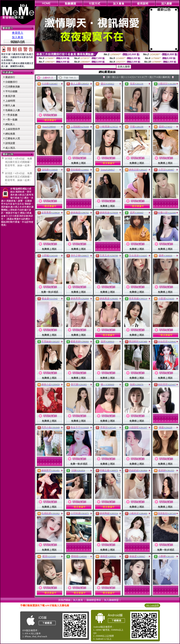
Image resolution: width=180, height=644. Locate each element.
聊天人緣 (10, 105)
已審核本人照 (13, 138)
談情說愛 (10, 143)
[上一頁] (120, 77)
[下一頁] (148, 77)
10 (142, 77)
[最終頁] (166, 77)
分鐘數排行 (11, 82)
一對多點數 (11, 115)
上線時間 (10, 101)
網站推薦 (10, 134)
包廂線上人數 (13, 110)
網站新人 (10, 124)
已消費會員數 (13, 87)
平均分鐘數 (11, 91)
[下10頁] (157, 77)
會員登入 (18, 33)
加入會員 (18, 37)
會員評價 (10, 96)
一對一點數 (11, 120)
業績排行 (10, 77)
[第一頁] (111, 77)
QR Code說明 (152, 605)
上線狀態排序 (13, 129)
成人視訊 (10, 148)
